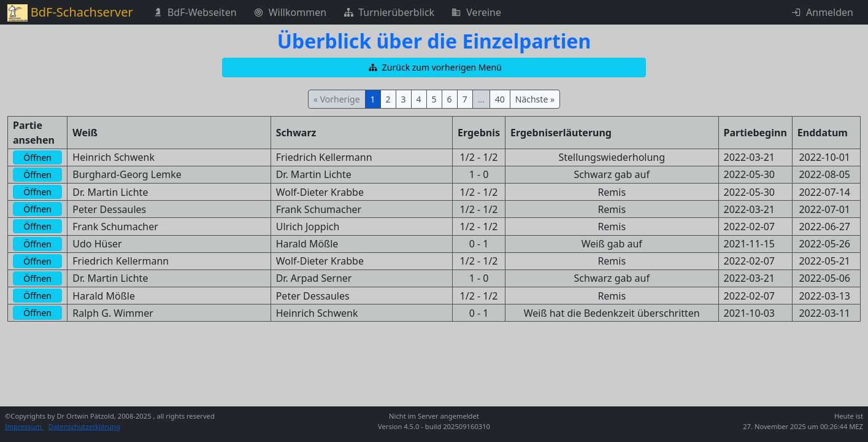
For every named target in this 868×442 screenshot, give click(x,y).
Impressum (24, 426)
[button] (434, 68)
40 (500, 99)
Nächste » (535, 99)
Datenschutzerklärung (84, 426)
